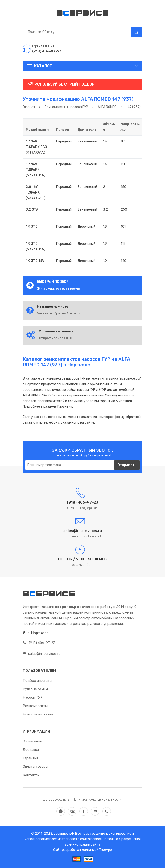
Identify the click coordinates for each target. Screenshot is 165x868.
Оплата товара (35, 767)
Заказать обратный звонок (59, 313)
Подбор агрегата (37, 681)
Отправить (127, 465)
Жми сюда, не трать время (58, 289)
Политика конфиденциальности (97, 799)
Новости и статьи (38, 714)
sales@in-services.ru (42, 654)
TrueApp (105, 850)
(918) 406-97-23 (39, 643)
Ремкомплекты (35, 706)
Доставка (31, 750)
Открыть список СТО (56, 338)
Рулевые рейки (35, 689)
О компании (32, 741)
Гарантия (31, 758)
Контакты (31, 775)
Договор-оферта (56, 799)
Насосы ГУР (33, 697)
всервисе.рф (63, 834)
